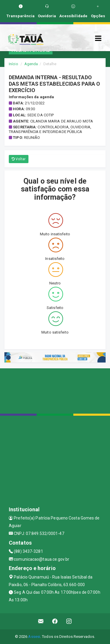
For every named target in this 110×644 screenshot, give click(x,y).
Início (13, 64)
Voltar (19, 159)
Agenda (31, 64)
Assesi (34, 637)
